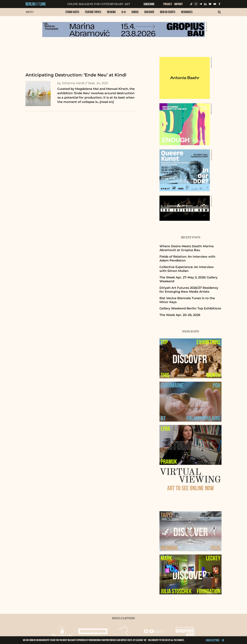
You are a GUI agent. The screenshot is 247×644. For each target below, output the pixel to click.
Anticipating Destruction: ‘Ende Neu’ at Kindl (76, 75)
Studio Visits (72, 12)
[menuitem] (72, 14)
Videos (135, 12)
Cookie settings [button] (213, 640)
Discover (149, 12)
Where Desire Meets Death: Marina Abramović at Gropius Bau (187, 248)
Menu (30, 12)
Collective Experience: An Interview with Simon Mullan (187, 269)
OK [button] (223, 640)
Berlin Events (168, 12)
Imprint (179, 4)
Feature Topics (93, 12)
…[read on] (106, 102)
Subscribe (149, 4)
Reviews (111, 12)
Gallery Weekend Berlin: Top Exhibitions (190, 308)
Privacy (168, 4)
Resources (187, 12)
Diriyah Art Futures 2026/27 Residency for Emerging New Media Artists (189, 290)
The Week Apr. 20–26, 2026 (180, 315)
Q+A (124, 12)
